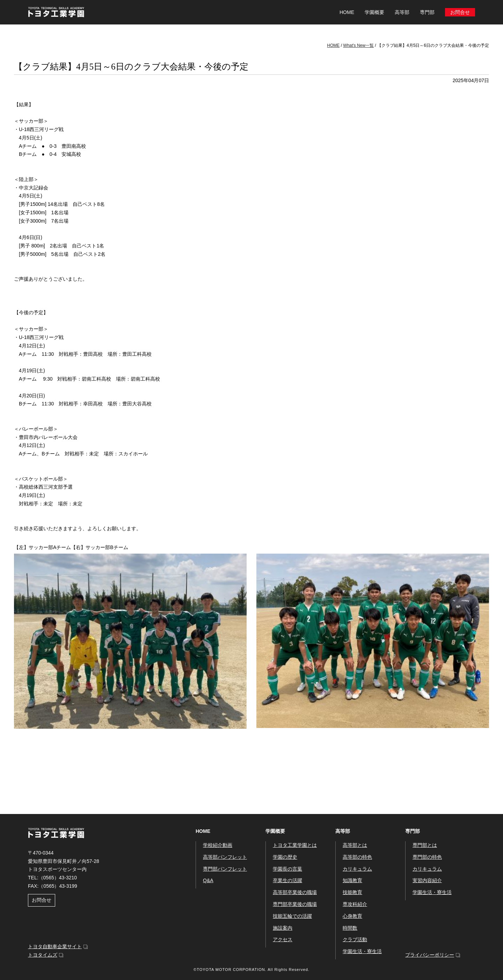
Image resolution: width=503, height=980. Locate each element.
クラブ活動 (355, 939)
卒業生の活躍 (287, 880)
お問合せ (460, 12)
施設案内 (283, 928)
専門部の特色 (427, 857)
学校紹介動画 (218, 845)
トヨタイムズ (43, 955)
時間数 (350, 928)
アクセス (283, 939)
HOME (347, 12)
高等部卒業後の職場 (295, 892)
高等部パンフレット (225, 857)
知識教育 (352, 880)
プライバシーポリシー (430, 955)
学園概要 (275, 831)
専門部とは (425, 845)
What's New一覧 (358, 45)
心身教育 (352, 916)
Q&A (208, 880)
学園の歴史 (285, 857)
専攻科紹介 (355, 904)
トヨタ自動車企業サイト (55, 946)
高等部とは (355, 845)
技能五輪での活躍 (292, 916)
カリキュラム (357, 869)
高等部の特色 (357, 857)
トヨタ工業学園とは (295, 845)
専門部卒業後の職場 (295, 904)
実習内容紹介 (427, 880)
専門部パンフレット (225, 869)
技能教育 (352, 892)
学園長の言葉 (287, 869)
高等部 (343, 831)
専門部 (413, 831)
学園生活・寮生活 (362, 951)
